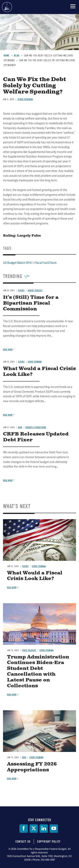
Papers (25, 566)
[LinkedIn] (44, 829)
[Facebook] (24, 829)
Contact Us (23, 842)
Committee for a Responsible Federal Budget (7, 7)
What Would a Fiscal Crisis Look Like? (35, 576)
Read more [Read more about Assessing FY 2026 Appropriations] (12, 779)
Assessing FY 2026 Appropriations (32, 767)
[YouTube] (54, 829)
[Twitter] (34, 829)
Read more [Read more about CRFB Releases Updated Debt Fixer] (8, 480)
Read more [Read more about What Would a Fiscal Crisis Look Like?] (12, 588)
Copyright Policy (49, 842)
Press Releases (29, 650)
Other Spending (39, 566)
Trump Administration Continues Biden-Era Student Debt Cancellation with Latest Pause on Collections (38, 671)
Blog (24, 757)
